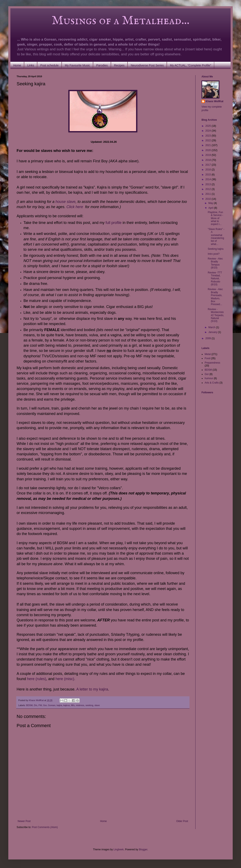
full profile (114, 223)
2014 (209, 179)
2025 (209, 126)
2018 (209, 160)
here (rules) (37, 679)
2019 (209, 155)
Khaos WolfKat (215, 101)
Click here (75, 207)
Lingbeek (119, 849)
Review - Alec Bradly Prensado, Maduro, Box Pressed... (215, 297)
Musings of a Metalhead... (103, 21)
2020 (209, 150)
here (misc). (65, 679)
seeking (89, 705)
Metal (208, 354)
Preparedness (212, 363)
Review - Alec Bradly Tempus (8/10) (215, 263)
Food (207, 358)
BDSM (29, 705)
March (212, 327)
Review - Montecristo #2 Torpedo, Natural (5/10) (216, 315)
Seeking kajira (216, 249)
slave (97, 705)
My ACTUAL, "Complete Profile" (191, 65)
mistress (80, 705)
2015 (209, 175)
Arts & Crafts (212, 383)
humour (209, 378)
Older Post (182, 821)
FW (40, 705)
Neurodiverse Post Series (147, 65)
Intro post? (214, 254)
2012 (209, 189)
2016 (209, 170)
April (211, 208)
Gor (45, 705)
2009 (209, 338)
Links (31, 65)
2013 (209, 184)
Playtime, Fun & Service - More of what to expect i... (215, 218)
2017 (209, 165)
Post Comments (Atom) (45, 827)
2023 (209, 136)
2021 (209, 145)
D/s (36, 705)
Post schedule (49, 65)
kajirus (67, 705)
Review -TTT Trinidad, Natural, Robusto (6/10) (215, 279)
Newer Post (24, 821)
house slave (65, 202)
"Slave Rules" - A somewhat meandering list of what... (216, 237)
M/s (73, 705)
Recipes (119, 65)
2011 (209, 194)
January (213, 332)
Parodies (102, 65)
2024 (209, 131)
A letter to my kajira (92, 689)
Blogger (143, 849)
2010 (209, 199)
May (211, 203)
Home (17, 65)
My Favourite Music (77, 65)
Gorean (52, 705)
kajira (59, 705)
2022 (209, 140)
